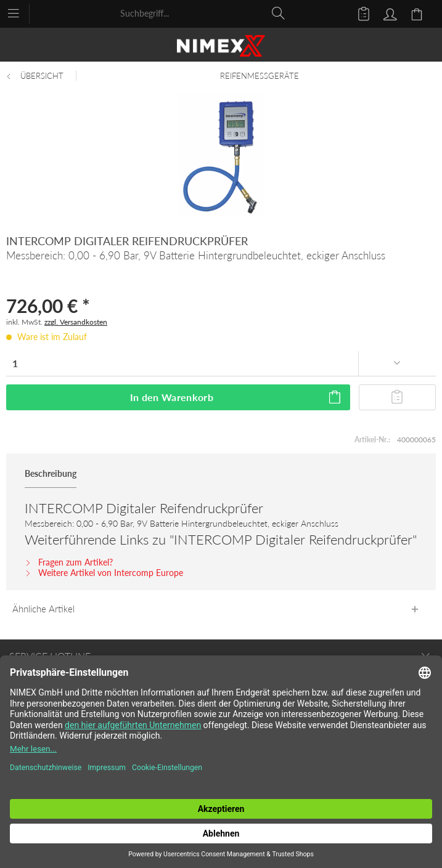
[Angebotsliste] (358, 13)
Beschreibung (51, 473)
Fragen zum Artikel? (69, 562)
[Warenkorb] (419, 13)
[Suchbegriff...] (203, 13)
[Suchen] (279, 13)
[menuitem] (19, 12)
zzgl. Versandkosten (76, 322)
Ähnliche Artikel (43, 609)
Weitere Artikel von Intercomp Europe (104, 573)
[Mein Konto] (388, 13)
